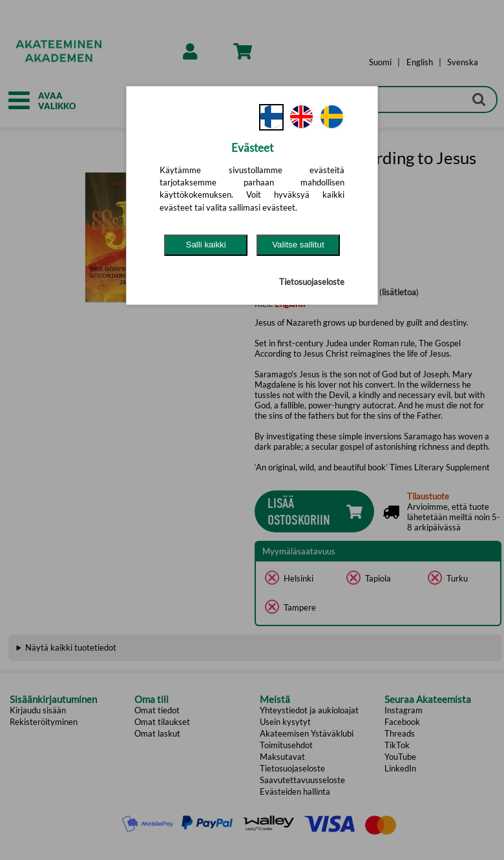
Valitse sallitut (298, 245)
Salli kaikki (206, 245)
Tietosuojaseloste (312, 282)
